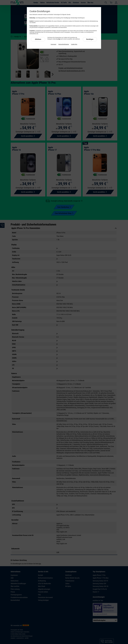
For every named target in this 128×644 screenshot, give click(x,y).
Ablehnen (38, 39)
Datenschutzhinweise (64, 44)
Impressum (53, 44)
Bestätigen (90, 39)
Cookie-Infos (74, 44)
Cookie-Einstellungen (40, 11)
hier (59, 39)
